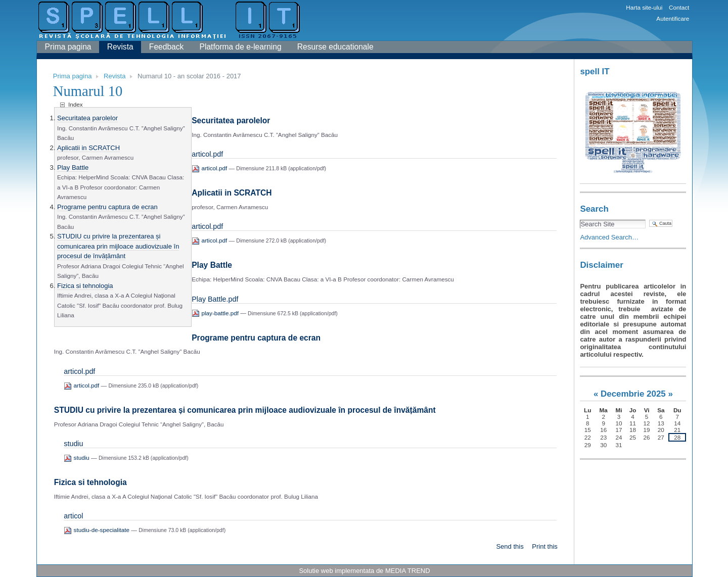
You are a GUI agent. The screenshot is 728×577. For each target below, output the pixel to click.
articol (73, 516)
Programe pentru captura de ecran (107, 207)
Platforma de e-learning (241, 47)
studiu (73, 444)
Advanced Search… (609, 237)
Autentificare (673, 18)
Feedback (166, 47)
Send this (510, 546)
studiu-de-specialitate (97, 530)
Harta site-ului (644, 7)
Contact (679, 7)
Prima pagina (68, 47)
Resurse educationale (335, 47)
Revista (120, 47)
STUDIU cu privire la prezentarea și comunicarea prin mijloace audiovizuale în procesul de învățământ (118, 246)
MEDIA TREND (408, 571)
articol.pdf (207, 154)
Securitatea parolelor (87, 118)
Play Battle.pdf (215, 299)
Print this (545, 546)
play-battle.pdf (216, 313)
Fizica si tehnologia (85, 286)
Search (594, 209)
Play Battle (73, 167)
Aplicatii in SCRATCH (88, 148)
